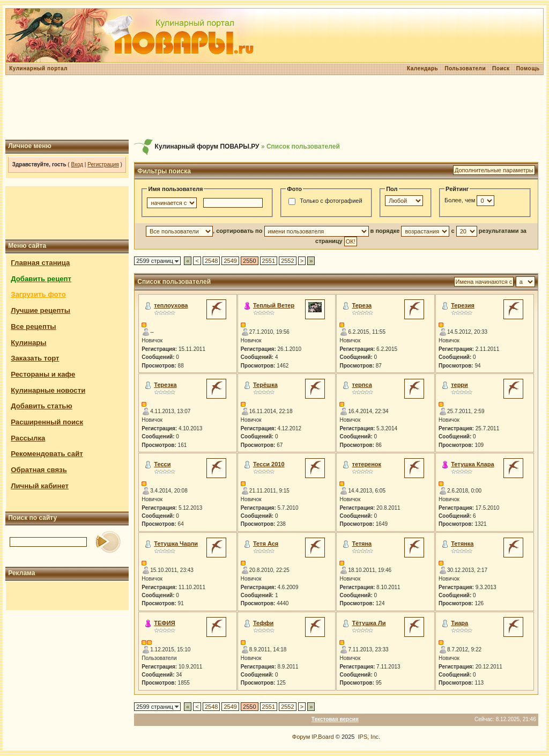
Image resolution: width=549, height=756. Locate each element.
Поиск (501, 68)
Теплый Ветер (274, 305)
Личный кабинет (40, 486)
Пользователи (465, 68)
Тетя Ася (266, 544)
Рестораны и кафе (43, 374)
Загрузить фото (38, 294)
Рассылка (28, 438)
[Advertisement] (274, 107)
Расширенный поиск (47, 422)
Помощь (528, 68)
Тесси (162, 464)
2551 (269, 261)
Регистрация (103, 164)
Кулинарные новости (48, 390)
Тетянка (462, 544)
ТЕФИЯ (164, 623)
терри (459, 385)
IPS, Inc (369, 737)
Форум (301, 737)
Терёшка (265, 385)
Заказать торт (35, 358)
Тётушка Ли (369, 623)
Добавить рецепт (41, 279)
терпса (362, 385)
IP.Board (322, 737)
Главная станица (40, 263)
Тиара (459, 623)
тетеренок (367, 464)
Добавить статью (42, 406)
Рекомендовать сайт (47, 454)
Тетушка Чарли (176, 544)
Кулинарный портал (38, 68)
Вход (77, 164)
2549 (230, 261)
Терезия (463, 305)
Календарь (422, 68)
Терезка (165, 385)
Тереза (362, 305)
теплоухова (171, 305)
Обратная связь (39, 470)
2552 (287, 261)
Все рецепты (33, 326)
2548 (211, 261)
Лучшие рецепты (40, 310)
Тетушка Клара (472, 464)
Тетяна (362, 544)
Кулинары (28, 343)
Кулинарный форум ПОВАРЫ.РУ (207, 146)
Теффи (263, 623)
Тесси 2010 (269, 464)
